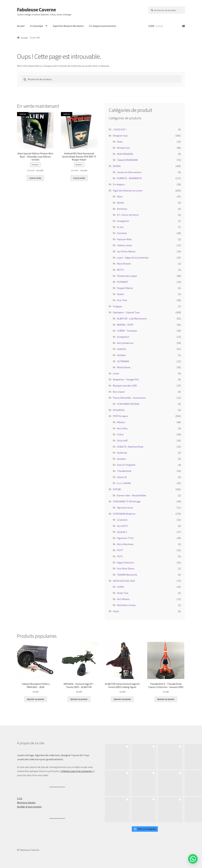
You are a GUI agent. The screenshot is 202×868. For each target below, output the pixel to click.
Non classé (119, 392)
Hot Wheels (123, 599)
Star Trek (122, 300)
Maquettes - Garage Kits (126, 379)
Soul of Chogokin (126, 465)
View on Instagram (145, 829)
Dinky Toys (123, 593)
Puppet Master (125, 288)
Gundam (121, 355)
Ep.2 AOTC (123, 526)
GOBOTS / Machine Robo (130, 447)
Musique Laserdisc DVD (125, 386)
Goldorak (122, 453)
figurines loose (125, 508)
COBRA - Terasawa (127, 331)
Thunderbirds (124, 471)
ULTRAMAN (123, 361)
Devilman (122, 209)
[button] (193, 859)
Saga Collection (125, 562)
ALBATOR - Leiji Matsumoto (132, 318)
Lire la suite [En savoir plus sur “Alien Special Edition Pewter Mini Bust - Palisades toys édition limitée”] (35, 178)
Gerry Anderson (125, 343)
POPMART (123, 282)
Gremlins (122, 233)
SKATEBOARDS (125, 154)
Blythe (121, 203)
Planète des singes (127, 276)
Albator (121, 422)
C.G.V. (20, 798)
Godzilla (121, 349)
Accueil (21, 26)
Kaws (120, 142)
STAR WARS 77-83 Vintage (127, 501)
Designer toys (120, 136)
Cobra (120, 434)
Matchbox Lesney (126, 605)
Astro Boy (122, 428)
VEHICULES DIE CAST (124, 581)
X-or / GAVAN (124, 483)
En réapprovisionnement (103, 26)
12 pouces (122, 520)
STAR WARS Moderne (124, 514)
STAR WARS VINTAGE (128, 404)
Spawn (120, 294)
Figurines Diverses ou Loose (128, 190)
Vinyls (116, 611)
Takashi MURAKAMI (127, 160)
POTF (120, 550)
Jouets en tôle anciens (129, 172)
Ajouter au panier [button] (36, 699)
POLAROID (119, 410)
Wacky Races (124, 367)
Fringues (117, 306)
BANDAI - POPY (125, 325)
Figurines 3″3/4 (125, 538)
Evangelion (123, 221)
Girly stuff (122, 440)
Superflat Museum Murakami (68, 26)
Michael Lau (123, 148)
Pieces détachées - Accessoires (129, 398)
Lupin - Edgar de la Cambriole (133, 258)
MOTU (120, 270)
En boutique (37, 26)
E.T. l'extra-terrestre (128, 215)
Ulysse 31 (122, 477)
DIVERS (117, 166)
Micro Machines (125, 544)
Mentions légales (26, 803)
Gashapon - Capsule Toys (126, 312)
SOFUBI (117, 489)
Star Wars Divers (126, 568)
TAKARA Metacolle (127, 575)
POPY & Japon (120, 416)
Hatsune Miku (124, 239)
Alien (120, 196)
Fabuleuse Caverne (36, 10)
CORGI (120, 587)
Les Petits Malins (126, 251)
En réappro (119, 184)
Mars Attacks (124, 264)
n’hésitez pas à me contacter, (76, 771)
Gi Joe (120, 227)
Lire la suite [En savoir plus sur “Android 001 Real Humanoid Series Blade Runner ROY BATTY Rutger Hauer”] (79, 178)
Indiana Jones (124, 245)
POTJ (120, 556)
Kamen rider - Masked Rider (132, 495)
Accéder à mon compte (29, 807)
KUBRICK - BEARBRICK (129, 178)
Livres (116, 373)
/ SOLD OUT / (120, 129)
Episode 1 (122, 532)
